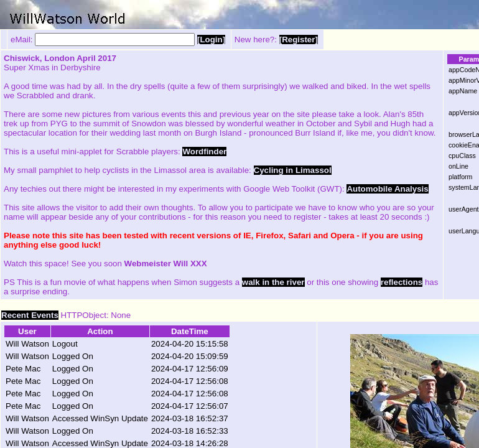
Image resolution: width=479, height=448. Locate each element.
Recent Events (30, 315)
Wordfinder (204, 152)
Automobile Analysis (387, 189)
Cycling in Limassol (293, 170)
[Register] (299, 40)
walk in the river (273, 282)
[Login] (211, 40)
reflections (402, 282)
